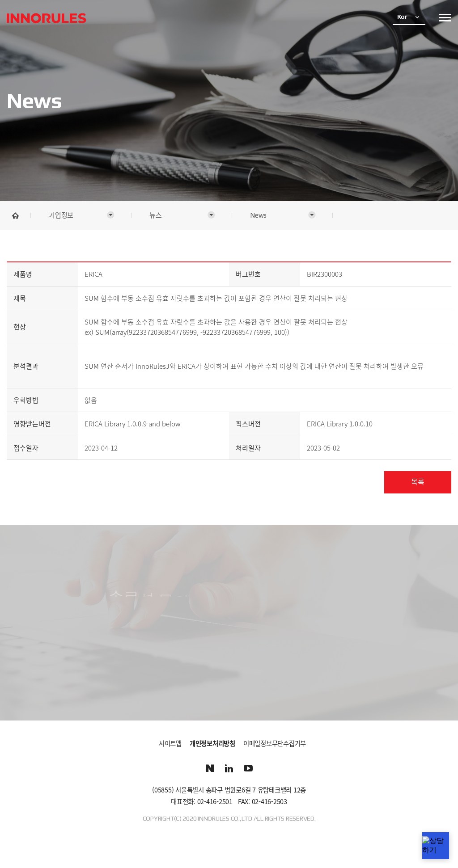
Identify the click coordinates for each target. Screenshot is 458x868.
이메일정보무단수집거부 (275, 744)
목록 (418, 482)
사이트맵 (170, 744)
